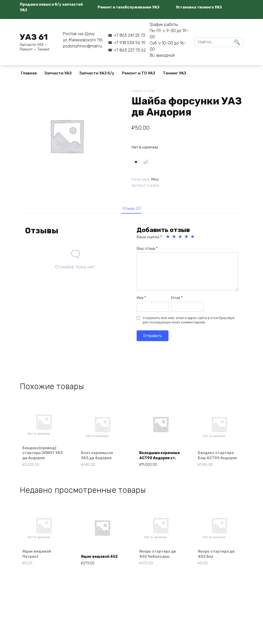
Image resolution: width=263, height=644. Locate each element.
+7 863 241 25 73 (129, 35)
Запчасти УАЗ (58, 73)
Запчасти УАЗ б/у (97, 73)
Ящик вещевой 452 (98, 562)
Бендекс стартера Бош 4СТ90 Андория (219, 458)
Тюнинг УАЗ (175, 73)
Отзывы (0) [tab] (132, 212)
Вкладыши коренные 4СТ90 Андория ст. (159, 458)
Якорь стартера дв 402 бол (219, 562)
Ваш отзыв (147, 253)
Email (177, 302)
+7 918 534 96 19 (130, 43)
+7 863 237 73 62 (130, 50)
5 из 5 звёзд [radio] (193, 241)
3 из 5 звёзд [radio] (181, 241)
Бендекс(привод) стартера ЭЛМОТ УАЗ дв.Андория (43, 458)
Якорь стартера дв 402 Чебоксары (161, 562)
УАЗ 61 (34, 37)
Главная (29, 73)
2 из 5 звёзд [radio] (174, 241)
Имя (141, 302)
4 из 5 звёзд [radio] (187, 241)
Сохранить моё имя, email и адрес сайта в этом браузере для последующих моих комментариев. (189, 324)
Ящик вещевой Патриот (40, 562)
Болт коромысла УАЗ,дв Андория (100, 461)
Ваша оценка (149, 241)
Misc (153, 91)
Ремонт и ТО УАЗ (139, 73)
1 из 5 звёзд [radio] (168, 241)
